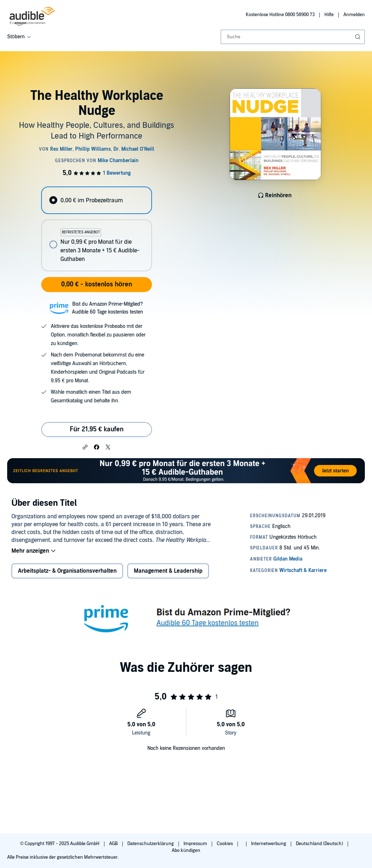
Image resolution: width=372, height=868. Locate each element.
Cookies (225, 844)
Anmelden (354, 15)
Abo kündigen (186, 850)
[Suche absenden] (358, 37)
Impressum (196, 844)
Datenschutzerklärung (151, 844)
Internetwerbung (269, 844)
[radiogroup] (96, 229)
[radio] (96, 200)
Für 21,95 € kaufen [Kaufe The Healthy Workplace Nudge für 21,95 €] (97, 429)
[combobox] (293, 37)
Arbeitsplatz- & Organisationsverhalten (67, 571)
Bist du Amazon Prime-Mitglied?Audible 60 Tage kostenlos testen (107, 308)
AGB (114, 844)
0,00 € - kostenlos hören (97, 284)
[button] (85, 447)
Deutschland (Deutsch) (320, 844)
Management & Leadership (168, 571)
